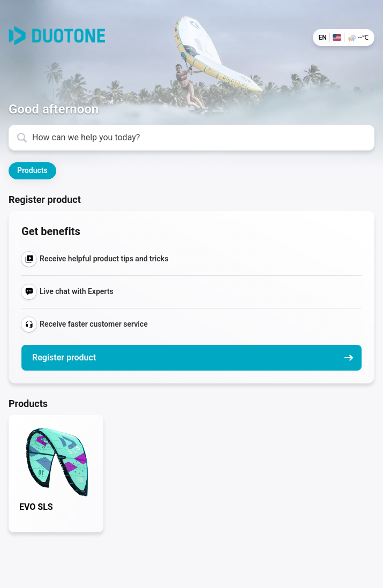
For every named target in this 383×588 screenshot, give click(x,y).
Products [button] (32, 170)
